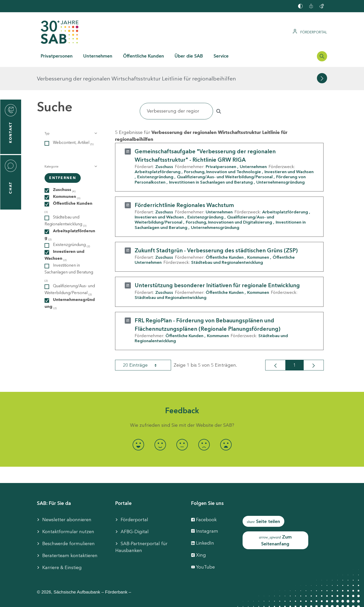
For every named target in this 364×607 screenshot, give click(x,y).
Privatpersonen (221, 143)
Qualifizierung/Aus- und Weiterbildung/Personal (225, 154)
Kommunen (258, 234)
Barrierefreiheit (131, 599)
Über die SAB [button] (189, 56)
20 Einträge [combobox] (144, 342)
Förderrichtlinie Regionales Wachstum (184, 182)
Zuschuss (164, 143)
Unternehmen (253, 143)
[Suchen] (176, 88)
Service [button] (221, 56)
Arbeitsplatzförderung (158, 148)
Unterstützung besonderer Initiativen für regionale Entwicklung (217, 262)
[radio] (138, 421)
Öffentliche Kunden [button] (143, 56)
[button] (70, 110)
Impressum (95, 599)
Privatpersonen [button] (57, 56)
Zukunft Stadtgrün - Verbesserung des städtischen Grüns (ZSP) (216, 227)
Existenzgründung (155, 154)
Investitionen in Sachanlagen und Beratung (211, 159)
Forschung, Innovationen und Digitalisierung (229, 199)
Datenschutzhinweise (226, 599)
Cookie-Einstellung (175, 599)
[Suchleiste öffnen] (322, 56)
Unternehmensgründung (281, 159)
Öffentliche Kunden (225, 234)
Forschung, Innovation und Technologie (222, 148)
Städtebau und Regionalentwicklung (227, 239)
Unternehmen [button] (98, 56)
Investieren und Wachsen (159, 194)
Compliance (269, 599)
